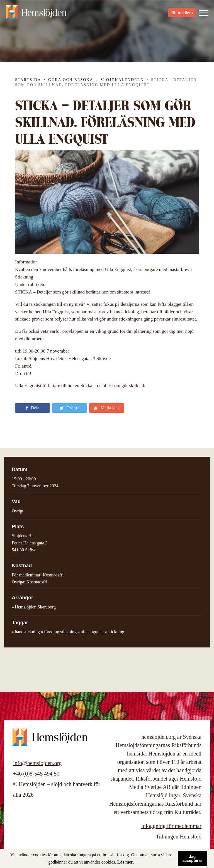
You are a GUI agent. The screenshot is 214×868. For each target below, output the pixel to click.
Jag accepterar (192, 859)
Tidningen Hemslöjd (179, 837)
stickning (116, 632)
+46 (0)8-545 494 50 (36, 774)
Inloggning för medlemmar (171, 826)
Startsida (28, 80)
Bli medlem (182, 14)
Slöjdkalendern (122, 80)
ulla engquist (92, 632)
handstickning (27, 632)
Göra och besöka (71, 80)
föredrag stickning (60, 632)
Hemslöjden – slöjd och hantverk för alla (36, 14)
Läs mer (125, 862)
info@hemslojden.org (37, 763)
